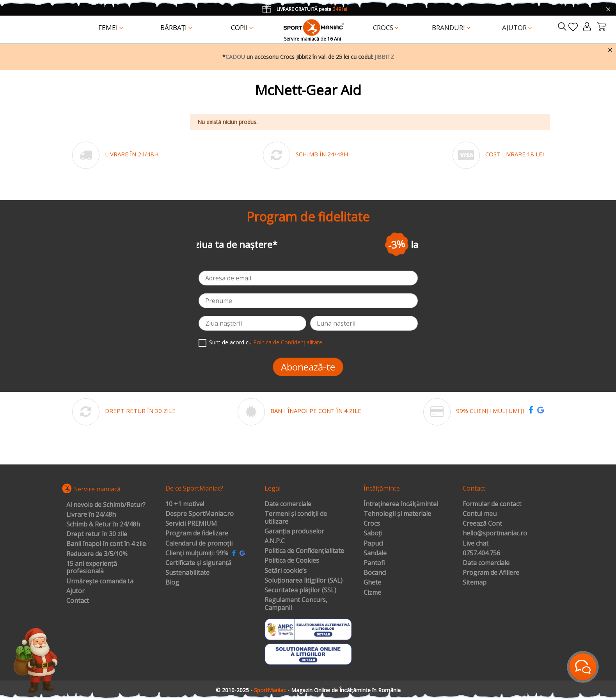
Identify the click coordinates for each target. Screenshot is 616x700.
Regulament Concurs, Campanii (296, 604)
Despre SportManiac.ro (200, 514)
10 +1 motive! (185, 504)
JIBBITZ (384, 57)
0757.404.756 (481, 553)
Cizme (372, 593)
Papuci (373, 544)
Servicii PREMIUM (191, 524)
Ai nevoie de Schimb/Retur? (106, 505)
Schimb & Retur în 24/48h (103, 525)
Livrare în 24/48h (91, 515)
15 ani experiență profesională (92, 568)
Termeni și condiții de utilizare (296, 518)
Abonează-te (308, 367)
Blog (172, 583)
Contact (78, 601)
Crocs (372, 524)
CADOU (235, 57)
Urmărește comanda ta (100, 581)
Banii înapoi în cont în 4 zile (106, 544)
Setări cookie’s (286, 571)
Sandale (375, 553)
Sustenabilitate (187, 573)
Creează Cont (482, 524)
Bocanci (375, 573)
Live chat (476, 544)
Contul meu (480, 514)
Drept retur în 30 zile (97, 534)
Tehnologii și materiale (397, 514)
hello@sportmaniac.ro (495, 533)
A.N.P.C (275, 541)
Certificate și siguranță (198, 563)
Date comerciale (288, 504)
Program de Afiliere (491, 573)
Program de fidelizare (197, 533)
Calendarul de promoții (199, 544)
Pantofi (374, 563)
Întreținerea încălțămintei (401, 504)
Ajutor (75, 591)
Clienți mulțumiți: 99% (197, 553)
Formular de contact (492, 504)
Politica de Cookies (292, 561)
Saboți (373, 533)
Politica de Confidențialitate (288, 342)
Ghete (372, 583)
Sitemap (475, 583)
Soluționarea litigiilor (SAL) (304, 581)
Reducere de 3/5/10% (97, 554)
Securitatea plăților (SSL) (300, 590)
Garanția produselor (294, 532)
